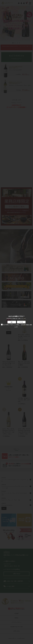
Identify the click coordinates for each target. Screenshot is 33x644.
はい (12, 322)
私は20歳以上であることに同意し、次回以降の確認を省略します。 (16, 326)
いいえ (21, 322)
